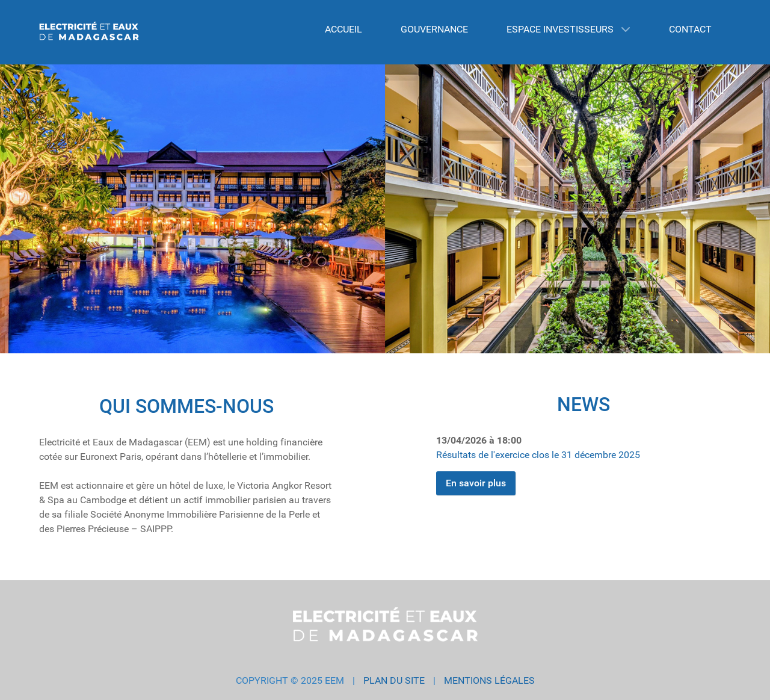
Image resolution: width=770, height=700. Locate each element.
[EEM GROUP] (89, 32)
